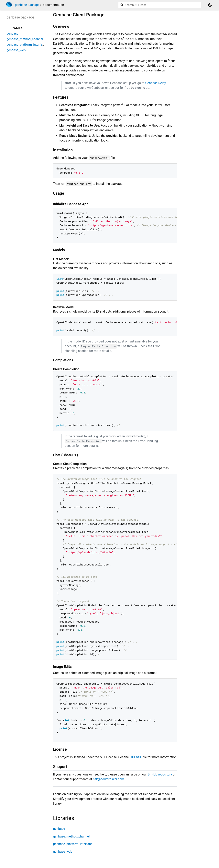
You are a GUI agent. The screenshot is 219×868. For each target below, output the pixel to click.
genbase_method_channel (71, 836)
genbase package (27, 5)
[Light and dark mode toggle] (210, 5)
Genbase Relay (155, 83)
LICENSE (136, 757)
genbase (59, 829)
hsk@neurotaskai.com (109, 779)
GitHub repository (160, 774)
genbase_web (63, 852)
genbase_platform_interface (73, 844)
